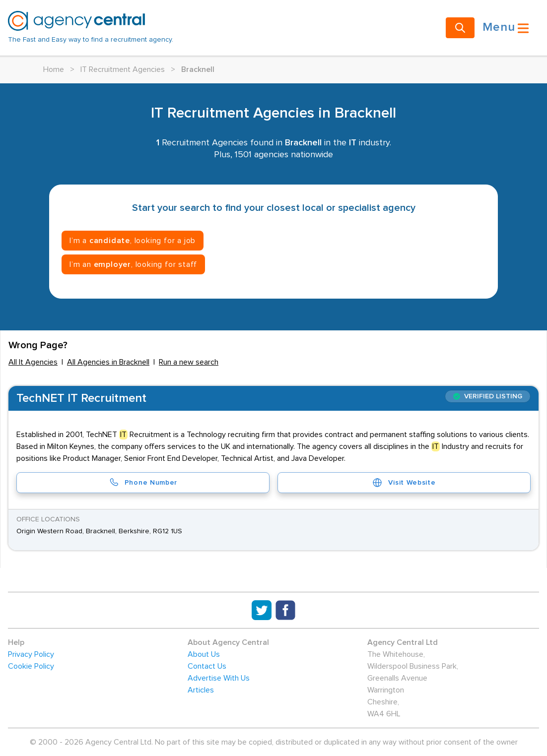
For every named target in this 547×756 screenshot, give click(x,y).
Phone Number (143, 483)
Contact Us (207, 666)
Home (54, 69)
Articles (201, 690)
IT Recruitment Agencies (123, 69)
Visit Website (404, 483)
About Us (204, 654)
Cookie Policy (31, 666)
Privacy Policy (31, 654)
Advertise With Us (219, 678)
